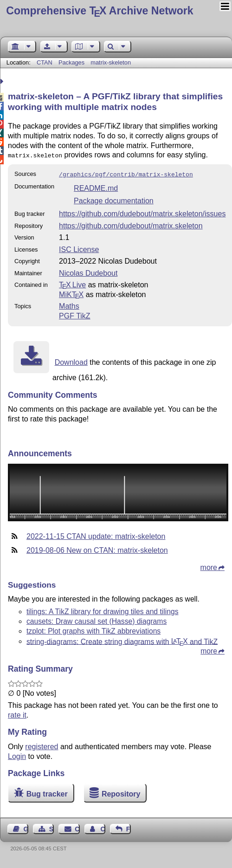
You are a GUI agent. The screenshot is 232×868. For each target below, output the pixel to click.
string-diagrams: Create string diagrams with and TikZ (122, 639)
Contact (77, 827)
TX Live (72, 283)
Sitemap (52, 827)
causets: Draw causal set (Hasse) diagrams (97, 619)
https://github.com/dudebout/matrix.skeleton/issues (142, 212)
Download (71, 360)
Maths (69, 304)
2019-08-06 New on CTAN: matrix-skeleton (97, 548)
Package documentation (114, 199)
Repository (121, 792)
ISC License (79, 248)
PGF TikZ (75, 314)
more (209, 566)
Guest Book (26, 827)
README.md (96, 186)
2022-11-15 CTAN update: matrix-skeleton (96, 534)
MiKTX (71, 293)
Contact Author (103, 827)
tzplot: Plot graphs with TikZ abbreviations (93, 629)
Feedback (129, 827)
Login (17, 755)
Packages (72, 62)
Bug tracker (47, 792)
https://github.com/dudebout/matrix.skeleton (131, 224)
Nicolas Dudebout (88, 271)
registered (42, 745)
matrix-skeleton (111, 62)
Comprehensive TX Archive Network (100, 11)
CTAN (45, 62)
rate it (17, 713)
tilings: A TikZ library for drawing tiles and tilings (103, 610)
